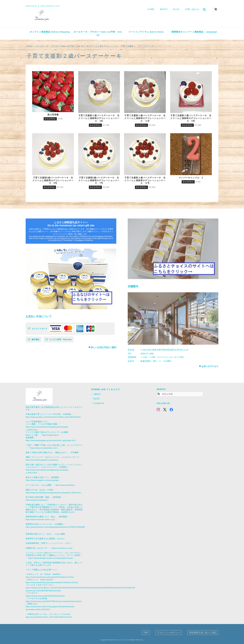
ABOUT (164, 9)
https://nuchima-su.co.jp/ (62, 548)
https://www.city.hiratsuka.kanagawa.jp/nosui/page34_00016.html (53, 493)
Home (29, 46)
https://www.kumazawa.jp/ (37, 500)
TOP (146, 633)
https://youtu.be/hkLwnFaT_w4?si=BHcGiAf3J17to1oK (49, 617)
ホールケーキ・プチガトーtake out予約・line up (98, 33)
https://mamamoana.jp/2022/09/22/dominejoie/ (45, 596)
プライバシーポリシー (169, 633)
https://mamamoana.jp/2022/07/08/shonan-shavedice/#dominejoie (54, 601)
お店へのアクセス (210, 366)
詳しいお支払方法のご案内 (104, 347)
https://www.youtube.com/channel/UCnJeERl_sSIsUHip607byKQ (53, 417)
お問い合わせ (192, 9)
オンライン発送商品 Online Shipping (50, 32)
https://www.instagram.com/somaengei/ (42, 480)
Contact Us (99, 403)
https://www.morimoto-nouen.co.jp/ (40, 519)
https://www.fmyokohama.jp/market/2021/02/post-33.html (50, 577)
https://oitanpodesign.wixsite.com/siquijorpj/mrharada (50, 558)
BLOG (176, 9)
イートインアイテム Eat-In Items (146, 32)
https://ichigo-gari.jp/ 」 (52, 435)
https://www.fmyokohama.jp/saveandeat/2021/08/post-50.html (52, 582)
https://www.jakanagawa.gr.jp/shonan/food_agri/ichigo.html (50, 440)
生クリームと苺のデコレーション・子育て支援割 (110, 46)
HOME (151, 9)
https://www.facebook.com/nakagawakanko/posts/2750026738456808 (55, 527)
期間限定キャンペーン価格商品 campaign (194, 32)
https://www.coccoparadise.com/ (44, 448)
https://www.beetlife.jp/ (65, 485)
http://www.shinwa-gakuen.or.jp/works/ (42, 460)
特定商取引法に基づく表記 (203, 633)
